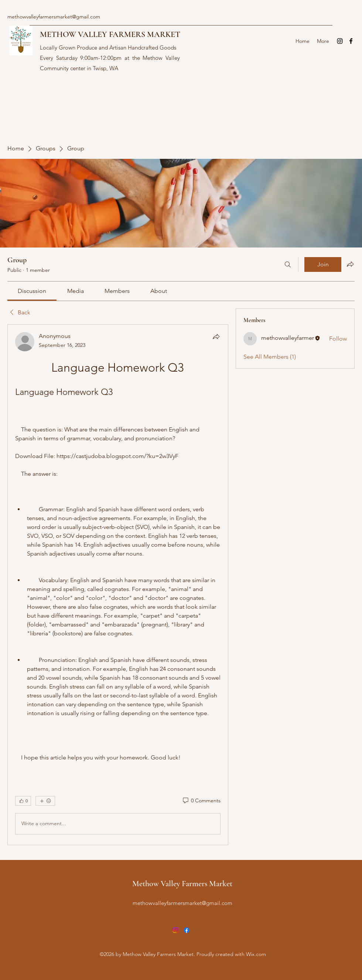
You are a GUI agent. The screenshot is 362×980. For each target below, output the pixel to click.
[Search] (288, 264)
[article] (118, 585)
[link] (32, 291)
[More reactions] (45, 801)
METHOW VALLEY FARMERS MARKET (110, 34)
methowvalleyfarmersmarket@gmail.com (54, 17)
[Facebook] (351, 41)
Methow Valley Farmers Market (182, 884)
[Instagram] (340, 41)
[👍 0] (23, 801)
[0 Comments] (201, 801)
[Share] (216, 337)
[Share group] (350, 264)
